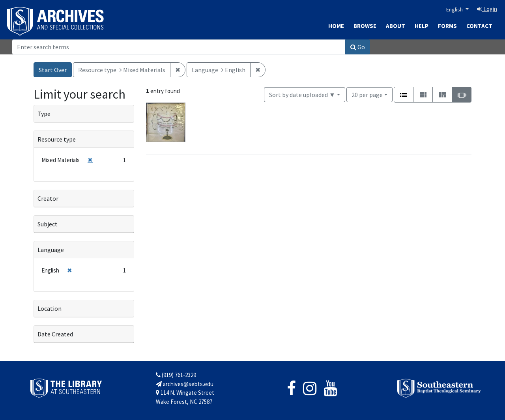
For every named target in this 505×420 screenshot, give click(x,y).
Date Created (55, 334)
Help (422, 26)
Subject (48, 224)
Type (44, 114)
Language (51, 250)
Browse (365, 26)
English (455, 9)
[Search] (179, 47)
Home (336, 26)
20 (367, 94)
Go (358, 47)
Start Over (53, 70)
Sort (302, 95)
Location (50, 308)
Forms (447, 26)
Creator (48, 198)
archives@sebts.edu (185, 384)
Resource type (57, 139)
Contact (479, 26)
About (396, 26)
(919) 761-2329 (176, 375)
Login (487, 9)
